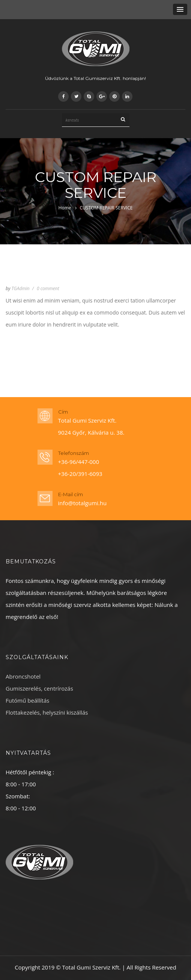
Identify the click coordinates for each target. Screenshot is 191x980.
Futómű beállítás (27, 700)
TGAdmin (21, 288)
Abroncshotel (23, 676)
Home (65, 208)
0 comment (48, 288)
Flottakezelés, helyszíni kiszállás (47, 712)
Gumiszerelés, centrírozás (39, 688)
